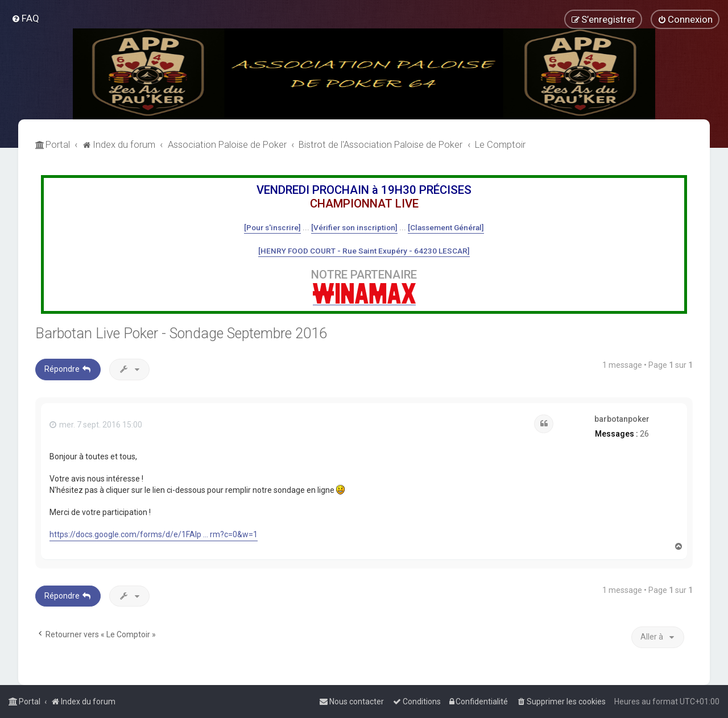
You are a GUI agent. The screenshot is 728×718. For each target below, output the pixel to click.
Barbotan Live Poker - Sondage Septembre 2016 (181, 333)
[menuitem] (25, 18)
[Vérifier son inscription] (354, 227)
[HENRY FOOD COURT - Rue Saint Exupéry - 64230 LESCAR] (364, 251)
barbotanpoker (622, 419)
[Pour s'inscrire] (272, 227)
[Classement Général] (446, 227)
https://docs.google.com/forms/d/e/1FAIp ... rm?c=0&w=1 (154, 534)
